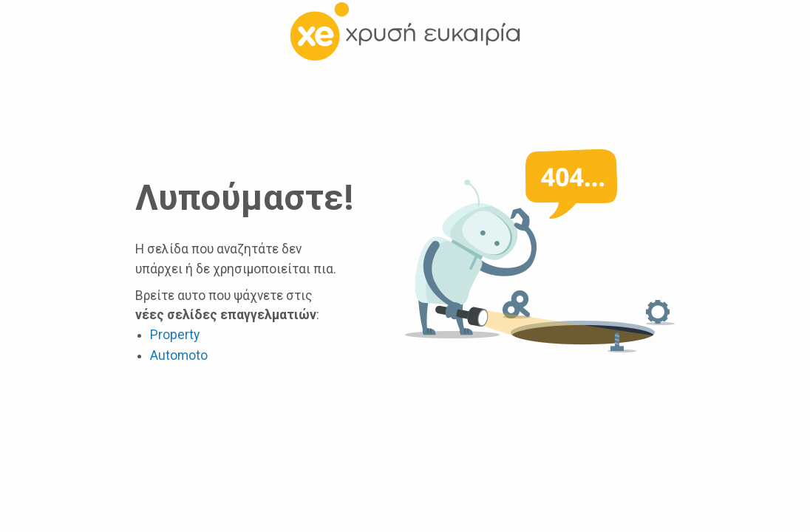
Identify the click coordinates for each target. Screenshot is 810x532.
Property (175, 335)
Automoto (179, 355)
